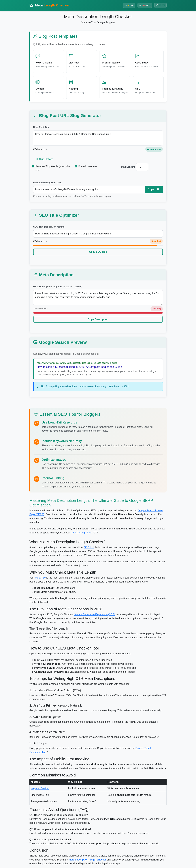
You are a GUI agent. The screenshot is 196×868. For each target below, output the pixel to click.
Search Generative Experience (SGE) (95, 614)
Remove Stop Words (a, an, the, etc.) (53, 168)
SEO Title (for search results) (49, 227)
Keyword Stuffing (40, 788)
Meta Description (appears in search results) (58, 286)
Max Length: (128, 167)
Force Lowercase (88, 166)
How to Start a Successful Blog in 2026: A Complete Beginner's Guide (98, 138)
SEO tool (89, 547)
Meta (50, 5)
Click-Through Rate (81, 533)
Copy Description (98, 319)
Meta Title (40, 578)
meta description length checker (87, 860)
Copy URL (154, 189)
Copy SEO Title (98, 252)
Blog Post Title (41, 127)
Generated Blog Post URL (47, 183)
